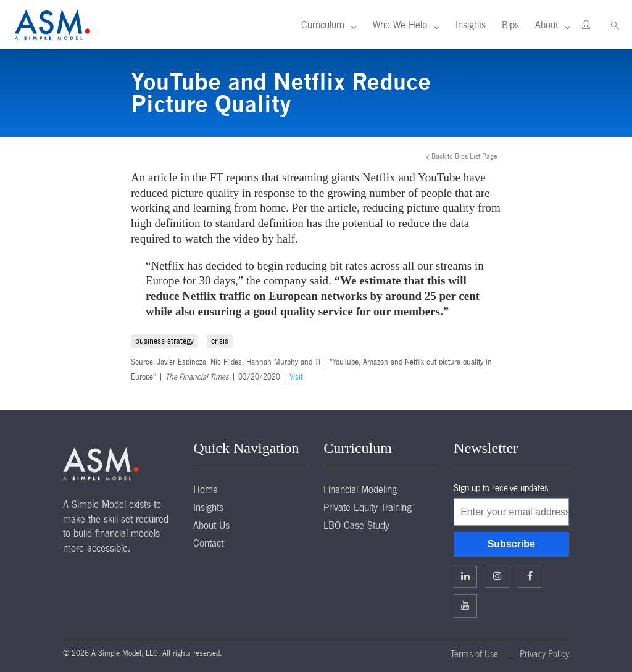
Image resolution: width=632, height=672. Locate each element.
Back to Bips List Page (464, 156)
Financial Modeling (360, 489)
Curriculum (323, 25)
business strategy (164, 341)
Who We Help (400, 25)
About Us (211, 525)
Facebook (530, 576)
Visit (296, 377)
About (547, 25)
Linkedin (465, 576)
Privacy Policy (544, 654)
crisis (220, 341)
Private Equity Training (368, 507)
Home (206, 489)
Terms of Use (474, 654)
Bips (510, 25)
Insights (471, 25)
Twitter (497, 576)
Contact (208, 543)
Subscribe (511, 544)
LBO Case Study (356, 525)
